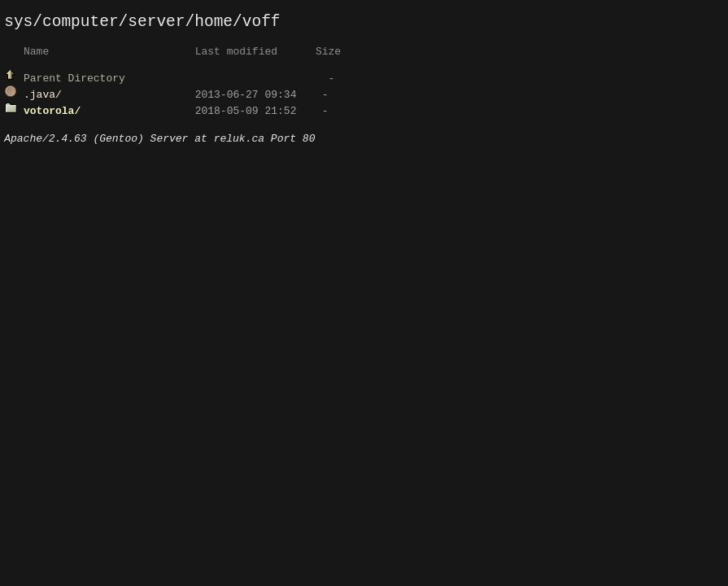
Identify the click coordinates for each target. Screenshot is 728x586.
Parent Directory (74, 81)
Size (328, 55)
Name (36, 55)
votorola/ (52, 114)
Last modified (236, 55)
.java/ (43, 98)
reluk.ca (239, 144)
